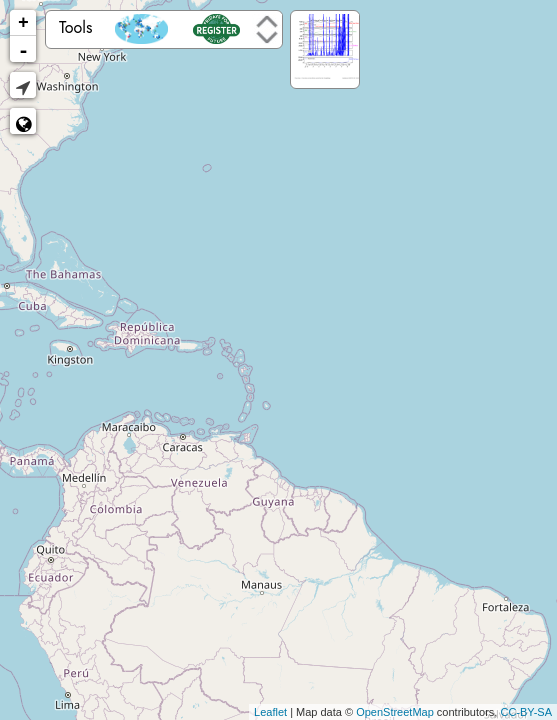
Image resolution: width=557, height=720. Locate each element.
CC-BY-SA (526, 712)
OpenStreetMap (395, 712)
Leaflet (270, 712)
